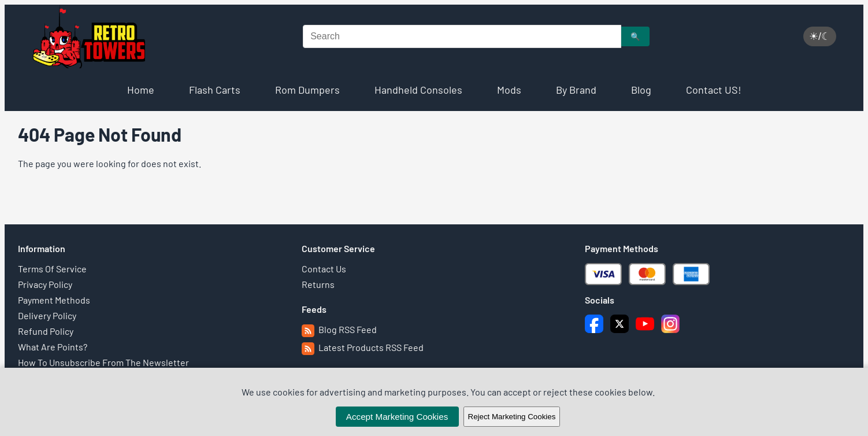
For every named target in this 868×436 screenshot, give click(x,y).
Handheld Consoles (418, 90)
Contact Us (324, 269)
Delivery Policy (47, 315)
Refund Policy (46, 331)
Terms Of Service (52, 269)
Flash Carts (215, 90)
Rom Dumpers (307, 90)
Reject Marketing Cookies (512, 417)
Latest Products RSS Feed (363, 347)
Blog (641, 90)
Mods (509, 90)
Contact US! (714, 90)
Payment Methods (54, 300)
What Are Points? (53, 347)
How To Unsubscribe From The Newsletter (103, 362)
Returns (318, 284)
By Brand (576, 90)
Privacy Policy (45, 284)
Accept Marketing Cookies (397, 417)
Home (141, 90)
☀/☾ (820, 36)
